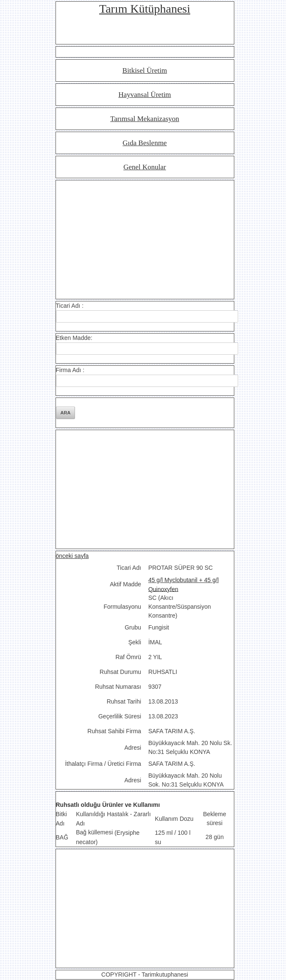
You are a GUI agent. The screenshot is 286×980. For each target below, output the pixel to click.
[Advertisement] (145, 240)
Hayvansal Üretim (144, 95)
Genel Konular (145, 167)
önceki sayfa (72, 556)
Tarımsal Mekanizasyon (145, 119)
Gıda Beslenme (144, 143)
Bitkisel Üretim (145, 70)
